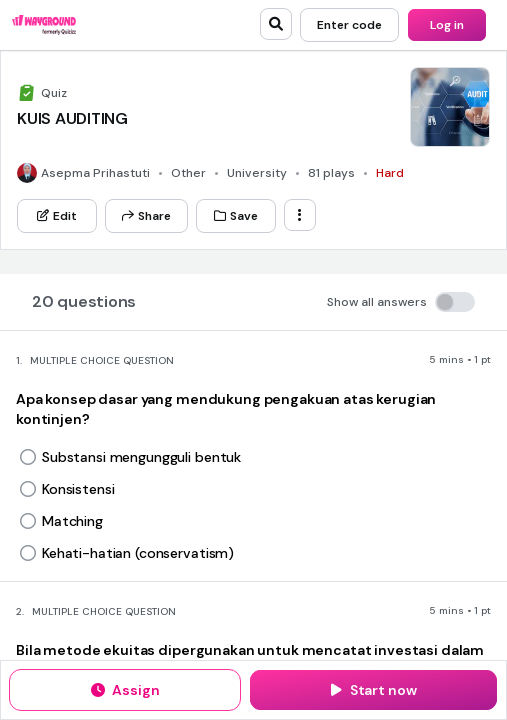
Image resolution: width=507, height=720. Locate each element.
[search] (276, 24)
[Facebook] (347, 204)
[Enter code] (349, 25)
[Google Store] (322, 147)
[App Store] (202, 147)
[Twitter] (311, 204)
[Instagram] (382, 204)
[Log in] (447, 25)
